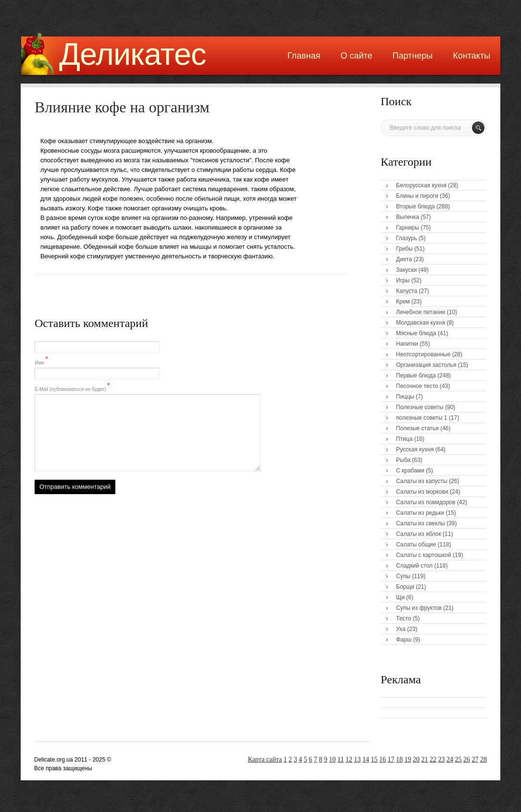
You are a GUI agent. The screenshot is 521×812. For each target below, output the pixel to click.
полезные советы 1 (422, 418)
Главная (304, 56)
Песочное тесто (417, 386)
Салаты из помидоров (426, 502)
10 (333, 759)
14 (366, 759)
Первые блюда (416, 376)
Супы (403, 576)
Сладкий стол (414, 566)
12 (349, 759)
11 (341, 759)
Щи (400, 597)
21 (425, 759)
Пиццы (405, 397)
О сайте (356, 56)
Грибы (404, 249)
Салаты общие (416, 545)
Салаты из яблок (419, 534)
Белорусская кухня (421, 185)
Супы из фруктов (419, 608)
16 (383, 759)
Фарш (404, 640)
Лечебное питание (421, 312)
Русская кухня (415, 449)
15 (374, 759)
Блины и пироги (417, 196)
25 (459, 759)
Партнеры (413, 56)
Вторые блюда (416, 206)
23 (442, 759)
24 (450, 759)
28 (484, 759)
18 (399, 759)
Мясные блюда (416, 333)
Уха (401, 629)
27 (475, 759)
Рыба (403, 460)
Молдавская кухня (421, 323)
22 (433, 759)
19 (408, 759)
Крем (403, 302)
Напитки (407, 344)
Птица (404, 439)
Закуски (406, 270)
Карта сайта (265, 759)
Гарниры (408, 228)
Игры (403, 280)
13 (358, 759)
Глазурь (407, 238)
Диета (404, 259)
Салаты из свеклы (421, 523)
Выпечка (408, 217)
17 (391, 759)
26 (467, 759)
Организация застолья (426, 365)
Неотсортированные (423, 354)
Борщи (405, 587)
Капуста (407, 291)
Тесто (403, 618)
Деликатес (133, 54)
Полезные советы (420, 407)
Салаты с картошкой (424, 555)
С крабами (410, 471)
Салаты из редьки (420, 513)
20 (416, 759)
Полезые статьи (417, 428)
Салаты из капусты (422, 481)
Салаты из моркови (422, 492)
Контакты (471, 56)
